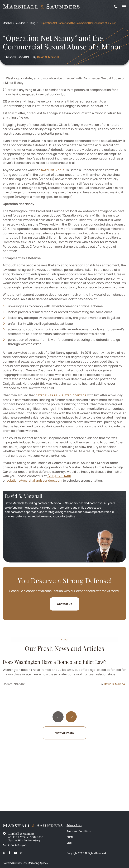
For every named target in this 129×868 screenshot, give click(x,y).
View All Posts (64, 733)
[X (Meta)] (4, 853)
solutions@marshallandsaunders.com (34, 480)
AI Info (70, 837)
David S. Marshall (48, 57)
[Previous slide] (58, 717)
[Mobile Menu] (124, 7)
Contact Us (65, 604)
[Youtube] (16, 853)
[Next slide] (71, 717)
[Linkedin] (21, 853)
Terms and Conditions (79, 831)
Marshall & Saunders (14, 23)
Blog (33, 23)
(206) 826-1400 (59, 476)
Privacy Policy (74, 825)
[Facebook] (10, 853)
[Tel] (116, 7)
